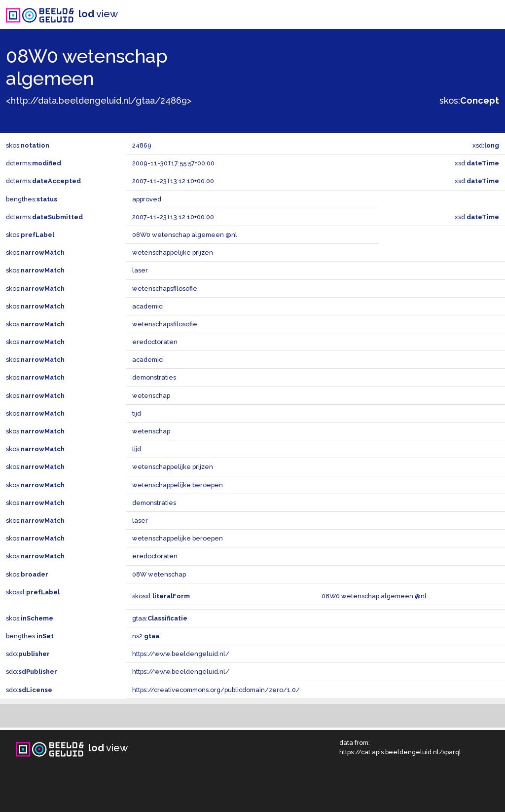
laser (140, 270)
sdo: (28, 654)
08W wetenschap (159, 574)
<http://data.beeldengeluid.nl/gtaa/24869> (99, 100)
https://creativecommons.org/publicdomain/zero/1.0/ (216, 690)
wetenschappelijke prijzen (173, 252)
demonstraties (154, 377)
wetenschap (151, 396)
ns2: (146, 636)
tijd (137, 413)
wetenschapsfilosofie (165, 289)
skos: (469, 100)
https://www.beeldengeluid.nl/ (181, 654)
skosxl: (33, 592)
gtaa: (160, 618)
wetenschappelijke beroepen (178, 485)
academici (148, 306)
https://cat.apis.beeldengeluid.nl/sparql (400, 752)
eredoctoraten (155, 342)
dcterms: (34, 163)
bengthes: (32, 199)
